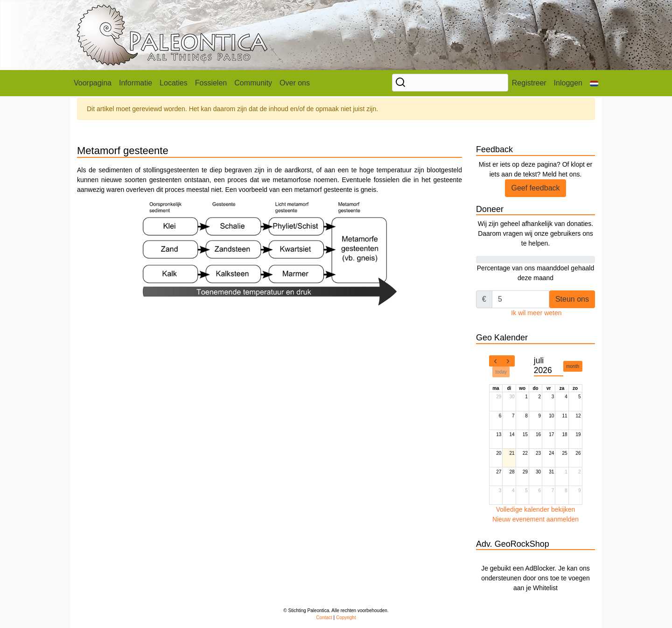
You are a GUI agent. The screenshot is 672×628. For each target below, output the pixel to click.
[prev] (496, 361)
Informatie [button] (136, 83)
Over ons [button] (295, 83)
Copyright (346, 617)
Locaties (174, 83)
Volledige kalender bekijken (536, 509)
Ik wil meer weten (536, 313)
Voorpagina (93, 83)
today (501, 372)
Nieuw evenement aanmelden (535, 519)
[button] (594, 83)
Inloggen (568, 83)
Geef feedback (535, 188)
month (573, 366)
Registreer (529, 83)
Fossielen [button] (211, 83)
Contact (324, 617)
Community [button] (253, 83)
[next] (508, 361)
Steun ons (572, 299)
